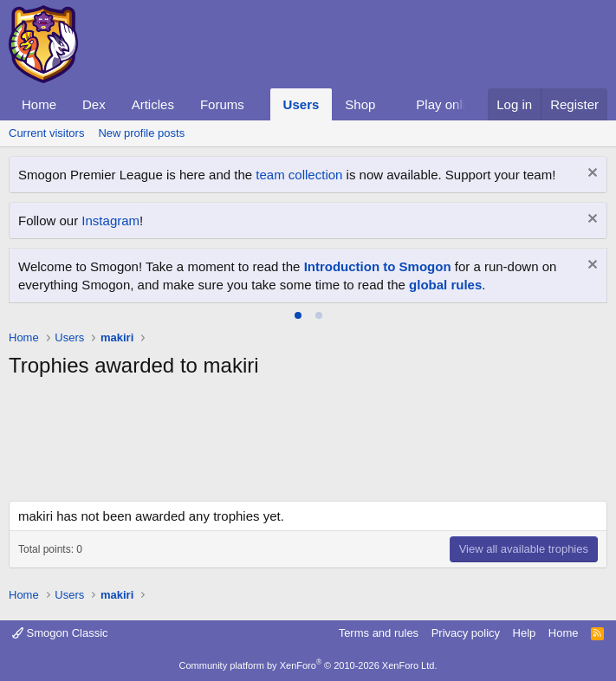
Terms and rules (379, 633)
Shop (360, 104)
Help (525, 633)
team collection (299, 175)
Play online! (450, 104)
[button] (258, 104)
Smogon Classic (60, 633)
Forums (222, 104)
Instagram (110, 221)
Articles (153, 104)
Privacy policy (466, 633)
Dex (94, 104)
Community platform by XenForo (308, 665)
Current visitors (46, 133)
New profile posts (141, 133)
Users (302, 104)
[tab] (298, 315)
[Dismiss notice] (590, 175)
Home (39, 104)
